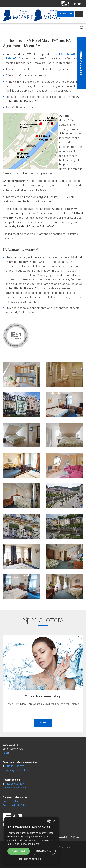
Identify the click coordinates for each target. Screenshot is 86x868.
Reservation (66, 14)
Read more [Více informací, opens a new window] (33, 844)
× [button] (54, 821)
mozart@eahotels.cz (16, 788)
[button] (32, 859)
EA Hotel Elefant (11, 801)
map (6, 753)
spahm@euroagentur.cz (18, 770)
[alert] (32, 841)
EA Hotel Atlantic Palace (15, 805)
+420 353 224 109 (14, 784)
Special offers (81, 63)
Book (43, 722)
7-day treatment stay (43, 696)
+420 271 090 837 (14, 766)
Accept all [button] (19, 851)
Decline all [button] (44, 851)
